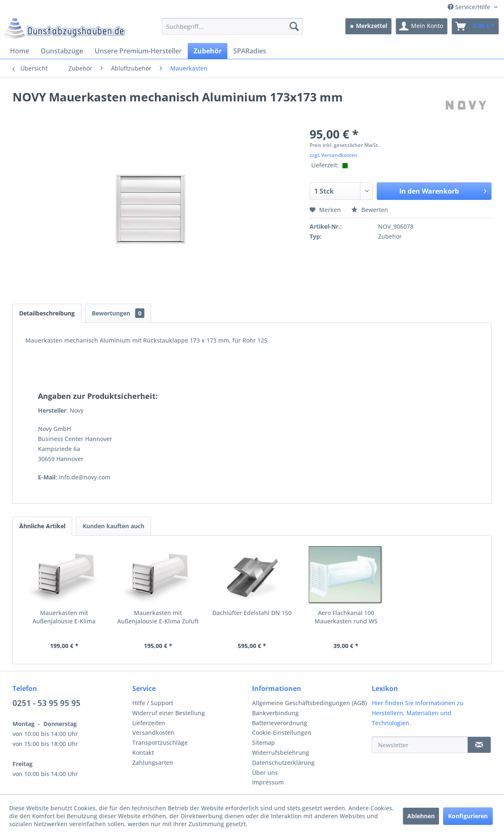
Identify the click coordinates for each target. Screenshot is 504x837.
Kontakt (143, 753)
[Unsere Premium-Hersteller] (138, 51)
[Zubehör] (208, 51)
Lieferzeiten (149, 723)
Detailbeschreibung (47, 313)
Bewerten (370, 210)
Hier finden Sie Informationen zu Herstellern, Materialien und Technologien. (418, 713)
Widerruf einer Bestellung (169, 713)
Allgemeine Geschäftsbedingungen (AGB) (309, 703)
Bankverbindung (275, 713)
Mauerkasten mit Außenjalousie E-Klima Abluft (64, 617)
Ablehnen (421, 816)
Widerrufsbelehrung (281, 753)
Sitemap (263, 742)
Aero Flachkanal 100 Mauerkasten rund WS (346, 617)
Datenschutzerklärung (283, 763)
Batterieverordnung (280, 723)
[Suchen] (294, 26)
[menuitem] (232, 26)
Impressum (268, 782)
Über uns (265, 773)
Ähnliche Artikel (42, 526)
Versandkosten (153, 732)
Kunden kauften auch (113, 526)
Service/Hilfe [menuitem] (470, 7)
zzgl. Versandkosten (334, 155)
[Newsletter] (420, 745)
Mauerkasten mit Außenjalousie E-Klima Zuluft (158, 617)
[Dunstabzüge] (62, 51)
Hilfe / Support (153, 703)
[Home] (20, 51)
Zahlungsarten (153, 763)
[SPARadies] (250, 51)
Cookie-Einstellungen (282, 732)
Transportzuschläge (160, 742)
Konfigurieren (468, 816)
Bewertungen (118, 313)
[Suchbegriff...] (232, 26)
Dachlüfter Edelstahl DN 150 (252, 613)
